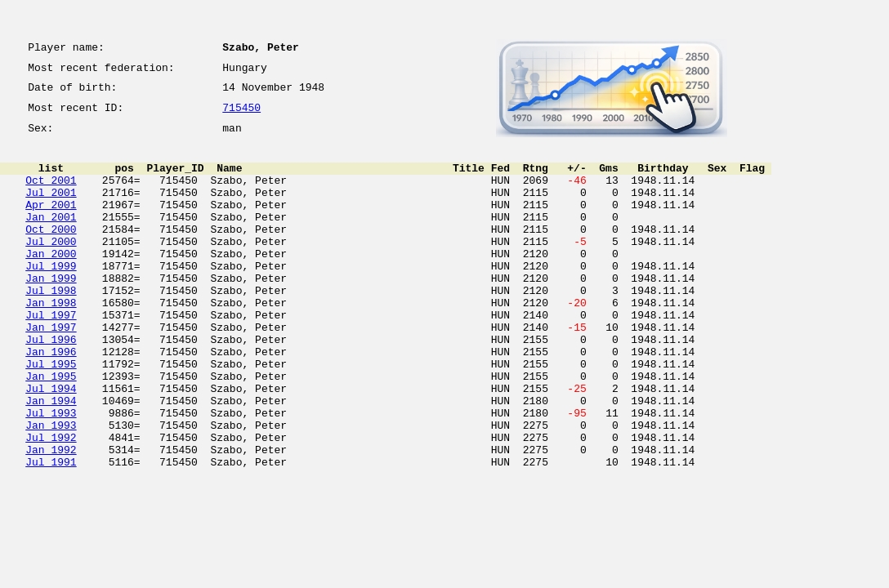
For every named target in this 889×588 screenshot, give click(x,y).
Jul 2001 (51, 209)
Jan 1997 (51, 371)
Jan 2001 (51, 238)
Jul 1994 (51, 444)
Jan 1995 (51, 430)
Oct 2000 (51, 253)
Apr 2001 (51, 224)
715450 (241, 116)
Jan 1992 (51, 518)
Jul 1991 (51, 532)
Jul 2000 (51, 268)
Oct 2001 (51, 194)
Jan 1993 (51, 488)
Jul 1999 (51, 297)
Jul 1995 (51, 415)
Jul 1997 (51, 356)
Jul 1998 (51, 327)
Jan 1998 (51, 341)
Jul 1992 (51, 503)
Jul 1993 (51, 474)
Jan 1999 (51, 312)
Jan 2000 (51, 283)
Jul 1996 (51, 385)
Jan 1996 (51, 400)
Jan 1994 (51, 459)
